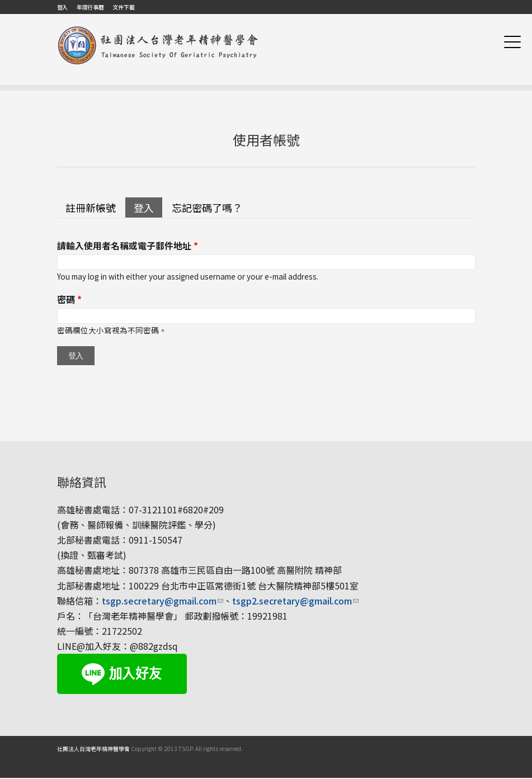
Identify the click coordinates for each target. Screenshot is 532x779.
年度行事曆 (90, 7)
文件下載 (123, 7)
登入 (62, 7)
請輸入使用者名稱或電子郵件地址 (128, 245)
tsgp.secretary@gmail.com (163, 601)
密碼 (69, 299)
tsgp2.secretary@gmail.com (295, 601)
